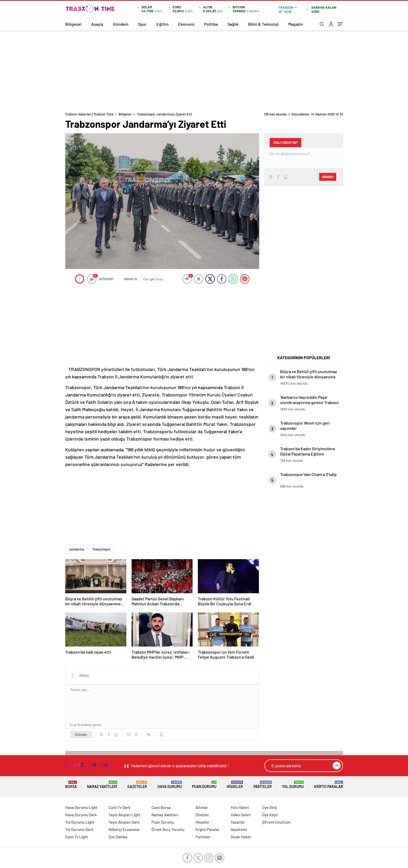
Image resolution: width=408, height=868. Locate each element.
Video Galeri (241, 815)
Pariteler (263, 785)
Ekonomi (186, 24)
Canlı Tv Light (77, 837)
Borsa (71, 785)
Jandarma (76, 549)
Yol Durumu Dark (79, 829)
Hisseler (235, 785)
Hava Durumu (170, 785)
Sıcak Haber (241, 837)
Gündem (121, 24)
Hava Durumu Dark (81, 815)
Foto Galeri (240, 807)
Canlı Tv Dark (119, 807)
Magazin (296, 24)
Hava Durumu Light (81, 807)
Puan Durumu (204, 785)
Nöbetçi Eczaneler (124, 829)
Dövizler (202, 815)
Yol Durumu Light (80, 822)
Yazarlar (238, 822)
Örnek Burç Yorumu (168, 829)
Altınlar (202, 807)
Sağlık (233, 24)
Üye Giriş (269, 807)
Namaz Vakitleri (102, 785)
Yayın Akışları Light (124, 815)
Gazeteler (137, 785)
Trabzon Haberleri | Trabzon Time (89, 114)
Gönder (81, 734)
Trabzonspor (101, 549)
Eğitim (162, 24)
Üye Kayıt (270, 815)
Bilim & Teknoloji (263, 24)
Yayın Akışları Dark (124, 822)
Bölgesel (73, 24)
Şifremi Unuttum (276, 822)
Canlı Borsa (161, 807)
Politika (211, 24)
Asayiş (97, 24)
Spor (142, 24)
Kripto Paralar (329, 785)
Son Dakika (118, 837)
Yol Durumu (293, 785)
